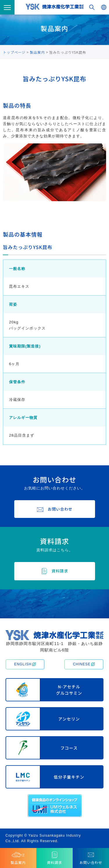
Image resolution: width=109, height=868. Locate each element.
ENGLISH (25, 664)
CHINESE (84, 664)
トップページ (14, 52)
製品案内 (37, 52)
